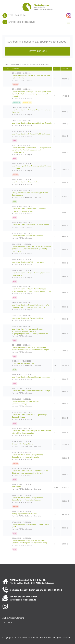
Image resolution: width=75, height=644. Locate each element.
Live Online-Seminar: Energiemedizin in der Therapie (32, 123)
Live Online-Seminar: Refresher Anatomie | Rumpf (31, 391)
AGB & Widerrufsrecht (13, 618)
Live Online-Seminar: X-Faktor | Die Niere (28, 318)
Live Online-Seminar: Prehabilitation (26, 182)
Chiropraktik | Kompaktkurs (23, 444)
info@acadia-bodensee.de (22, 22)
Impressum (8, 622)
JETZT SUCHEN (38, 51)
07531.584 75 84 (17, 15)
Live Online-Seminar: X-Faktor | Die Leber (28, 235)
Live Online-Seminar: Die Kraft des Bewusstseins (30, 225)
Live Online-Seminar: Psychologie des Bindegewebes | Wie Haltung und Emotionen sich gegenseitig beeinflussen (32, 249)
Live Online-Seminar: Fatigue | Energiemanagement (32, 377)
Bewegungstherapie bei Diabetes (24, 513)
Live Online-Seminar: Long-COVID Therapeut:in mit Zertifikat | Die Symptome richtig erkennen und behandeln (31, 94)
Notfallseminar (18, 487)
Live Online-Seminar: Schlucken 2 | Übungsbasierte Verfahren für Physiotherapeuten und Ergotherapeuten (31, 150)
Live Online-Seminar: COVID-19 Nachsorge (28, 262)
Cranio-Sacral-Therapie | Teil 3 (24, 363)
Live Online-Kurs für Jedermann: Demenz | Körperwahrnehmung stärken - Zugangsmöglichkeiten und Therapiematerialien (30, 331)
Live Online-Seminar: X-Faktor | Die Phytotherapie (31, 134)
